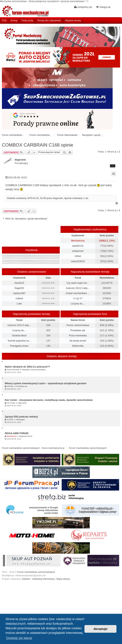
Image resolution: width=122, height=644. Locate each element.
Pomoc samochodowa (78, 325)
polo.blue (10, 386)
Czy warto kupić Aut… (78, 283)
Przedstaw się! (78, 330)
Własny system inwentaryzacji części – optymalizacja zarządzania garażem (46, 383)
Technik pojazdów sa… (19, 341)
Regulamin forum (26, 436)
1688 (102, 241)
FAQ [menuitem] (4, 20)
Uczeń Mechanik (13, 370)
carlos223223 (78, 261)
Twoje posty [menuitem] (27, 20)
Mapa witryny (63, 579)
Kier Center (11, 403)
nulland (19, 298)
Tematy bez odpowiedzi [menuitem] (49, 20)
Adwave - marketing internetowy (38, 579)
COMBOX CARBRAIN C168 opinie (38, 145)
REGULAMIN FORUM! (17, 433)
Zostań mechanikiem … (78, 293)
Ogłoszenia (22, 403)
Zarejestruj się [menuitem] (83, 7)
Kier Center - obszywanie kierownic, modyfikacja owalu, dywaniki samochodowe (49, 400)
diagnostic (20, 160)
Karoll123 (19, 283)
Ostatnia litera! (19, 336)
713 (102, 251)
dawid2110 (78, 246)
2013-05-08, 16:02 (16, 177)
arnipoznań (78, 251)
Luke (19, 304)
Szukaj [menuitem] (14, 20)
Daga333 (19, 288)
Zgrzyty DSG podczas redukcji (21, 417)
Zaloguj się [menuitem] (103, 7)
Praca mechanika (78, 336)
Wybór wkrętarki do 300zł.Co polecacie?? (27, 367)
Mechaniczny (78, 241)
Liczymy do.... (78, 304)
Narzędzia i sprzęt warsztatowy (34, 370)
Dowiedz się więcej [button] (19, 638)
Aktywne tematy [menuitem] (73, 20)
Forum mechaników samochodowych (36, 572)
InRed (78, 256)
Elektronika (78, 346)
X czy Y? (78, 298)
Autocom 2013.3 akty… (78, 288)
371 (102, 261)
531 (102, 256)
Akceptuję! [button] (101, 629)
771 (102, 246)
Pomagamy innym (19, 346)
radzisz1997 (19, 293)
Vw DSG (10, 420)
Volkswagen (20, 420)
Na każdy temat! (78, 341)
